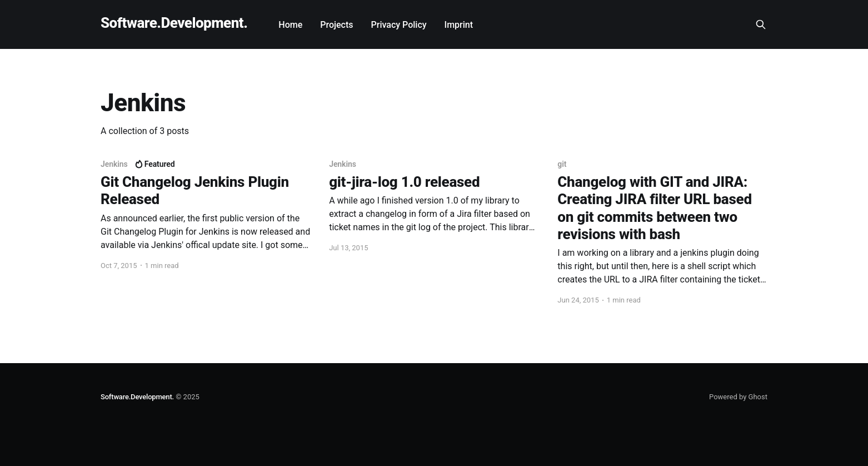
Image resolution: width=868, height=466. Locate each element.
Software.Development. (174, 23)
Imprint (459, 25)
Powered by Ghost (738, 397)
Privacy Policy (399, 25)
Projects (336, 25)
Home (290, 25)
